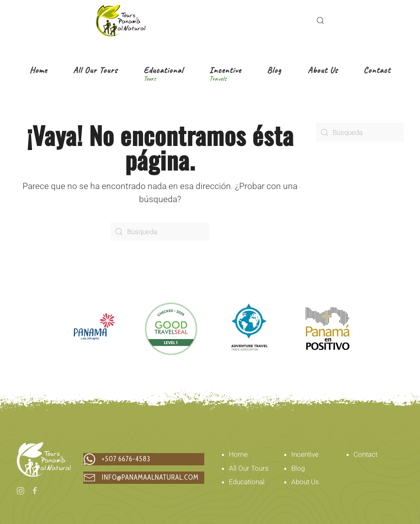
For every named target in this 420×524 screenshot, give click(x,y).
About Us (305, 482)
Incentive (305, 454)
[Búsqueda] (160, 231)
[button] (320, 21)
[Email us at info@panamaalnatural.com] (144, 478)
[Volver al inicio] (121, 21)
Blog (298, 468)
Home (238, 454)
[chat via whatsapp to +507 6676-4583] (144, 459)
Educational (247, 482)
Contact (365, 454)
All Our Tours (249, 468)
